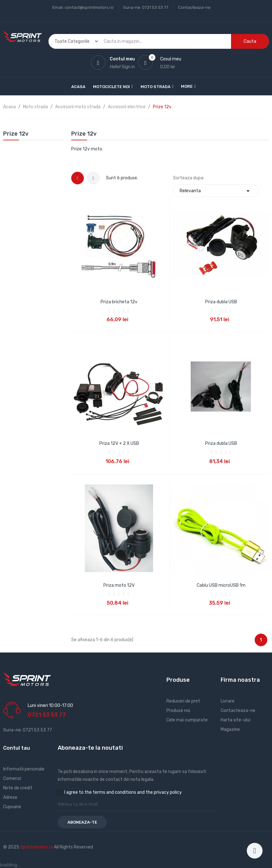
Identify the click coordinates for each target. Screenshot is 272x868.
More (187, 86)
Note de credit (18, 788)
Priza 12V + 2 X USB (119, 443)
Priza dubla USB (221, 302)
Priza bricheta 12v (119, 302)
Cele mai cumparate (187, 720)
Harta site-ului (235, 720)
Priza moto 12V (119, 585)
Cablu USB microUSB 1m (221, 585)
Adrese (10, 797)
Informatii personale (24, 769)
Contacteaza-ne (194, 7)
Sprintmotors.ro (37, 847)
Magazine (230, 729)
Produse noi (178, 711)
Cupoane (12, 807)
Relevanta (216, 191)
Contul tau (17, 748)
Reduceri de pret (183, 701)
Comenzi (12, 778)
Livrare (228, 701)
